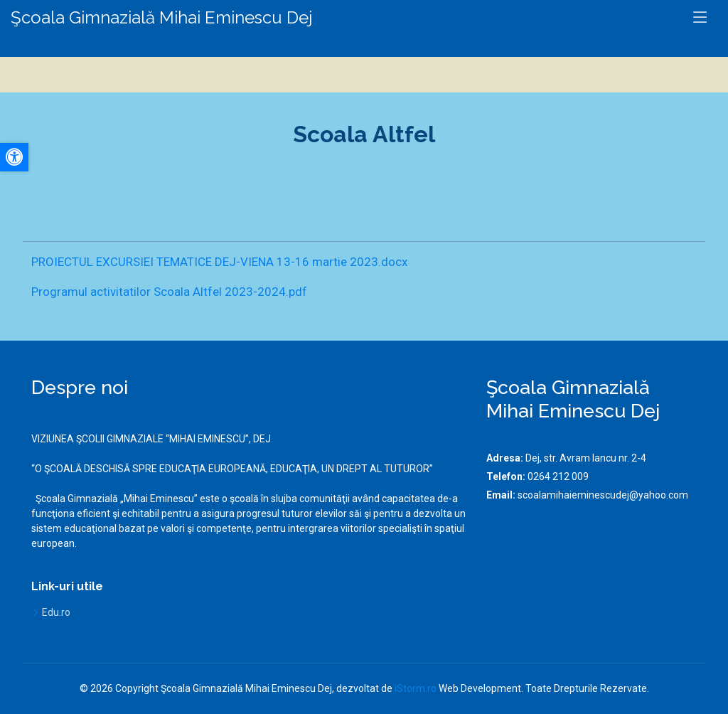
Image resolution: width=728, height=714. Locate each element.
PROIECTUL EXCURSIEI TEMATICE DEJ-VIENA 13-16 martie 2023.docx (219, 262)
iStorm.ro (416, 688)
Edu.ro (56, 612)
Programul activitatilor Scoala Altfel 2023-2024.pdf (169, 292)
